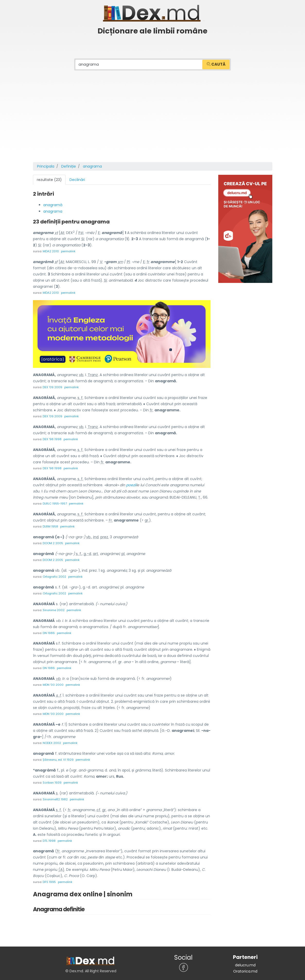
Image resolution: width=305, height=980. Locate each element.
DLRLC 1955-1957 (55, 501)
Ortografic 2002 (54, 574)
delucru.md (245, 959)
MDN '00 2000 (53, 681)
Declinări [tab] (77, 179)
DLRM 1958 (50, 524)
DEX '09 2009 (53, 386)
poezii (131, 483)
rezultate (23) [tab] (49, 179)
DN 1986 (49, 629)
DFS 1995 (49, 876)
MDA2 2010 (51, 250)
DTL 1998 (49, 835)
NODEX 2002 (52, 738)
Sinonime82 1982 (55, 794)
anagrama (53, 211)
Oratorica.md (245, 965)
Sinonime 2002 (54, 606)
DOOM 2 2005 (53, 541)
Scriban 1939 (52, 777)
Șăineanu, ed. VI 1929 (58, 755)
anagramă (53, 205)
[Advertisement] (153, 123)
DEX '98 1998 (52, 438)
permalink (68, 250)
